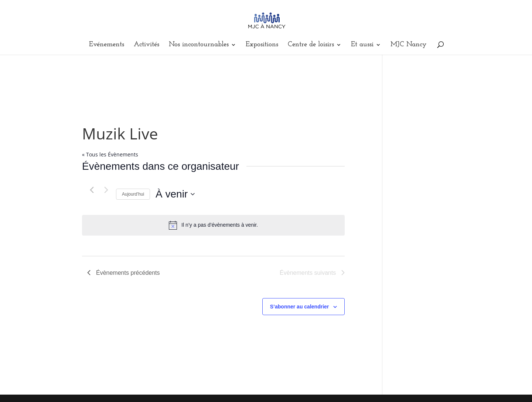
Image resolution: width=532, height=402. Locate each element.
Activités (146, 45)
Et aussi (362, 45)
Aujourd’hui (133, 194)
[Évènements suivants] (106, 190)
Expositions (262, 45)
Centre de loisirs (311, 45)
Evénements (107, 45)
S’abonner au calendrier (300, 307)
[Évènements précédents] (92, 190)
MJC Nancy (409, 45)
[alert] (213, 225)
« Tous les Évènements (110, 154)
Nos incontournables (199, 45)
